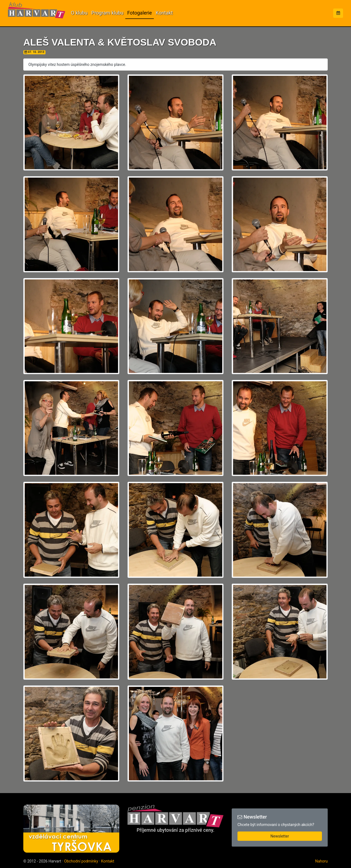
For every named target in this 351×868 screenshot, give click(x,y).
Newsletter (280, 836)
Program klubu (107, 13)
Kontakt (164, 13)
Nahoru (321, 861)
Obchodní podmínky (81, 861)
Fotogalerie (140, 13)
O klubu (79, 13)
